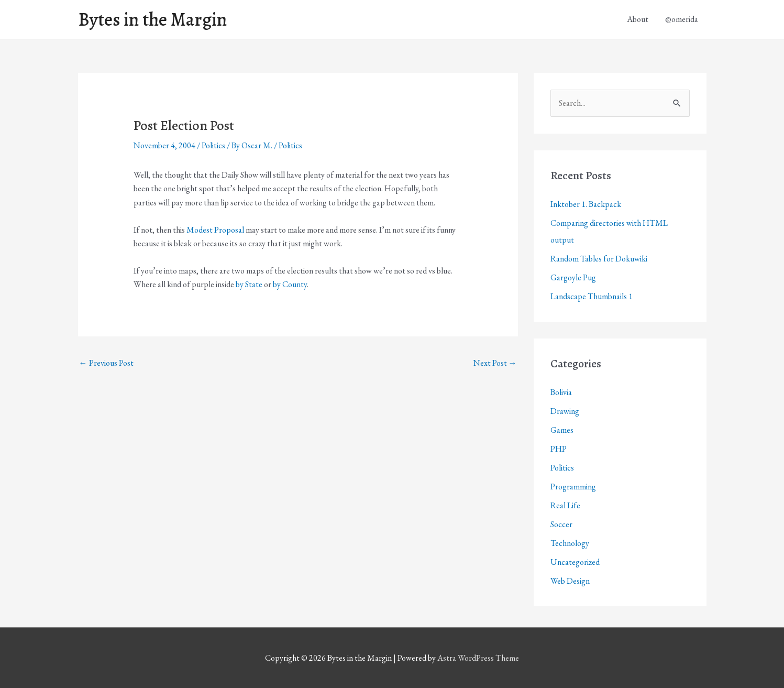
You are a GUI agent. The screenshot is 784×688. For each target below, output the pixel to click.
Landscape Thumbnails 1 (592, 296)
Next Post (495, 363)
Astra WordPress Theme (478, 658)
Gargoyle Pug (573, 277)
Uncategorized (575, 562)
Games (562, 430)
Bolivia (561, 392)
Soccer (561, 524)
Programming (573, 487)
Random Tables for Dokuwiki (599, 259)
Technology (570, 543)
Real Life (565, 505)
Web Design (570, 581)
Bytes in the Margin (152, 19)
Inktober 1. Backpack (586, 204)
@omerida (682, 19)
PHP (559, 449)
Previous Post (106, 363)
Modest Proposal (215, 230)
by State (249, 284)
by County (290, 284)
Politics (213, 145)
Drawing (565, 411)
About (638, 19)
